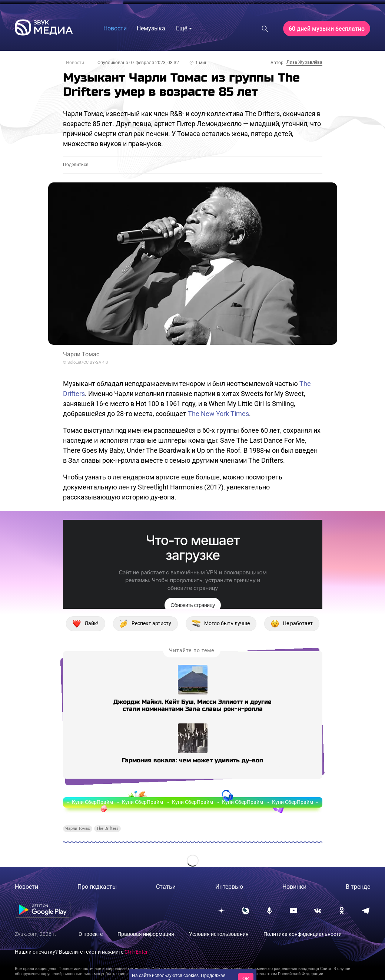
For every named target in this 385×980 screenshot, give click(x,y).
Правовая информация (146, 934)
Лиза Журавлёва (304, 62)
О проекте (91, 934)
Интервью (229, 887)
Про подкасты (97, 887)
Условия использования (219, 934)
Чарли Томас (78, 829)
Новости (75, 63)
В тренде (358, 887)
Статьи (166, 887)
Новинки (294, 887)
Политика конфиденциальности (303, 934)
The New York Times (218, 414)
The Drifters (107, 829)
